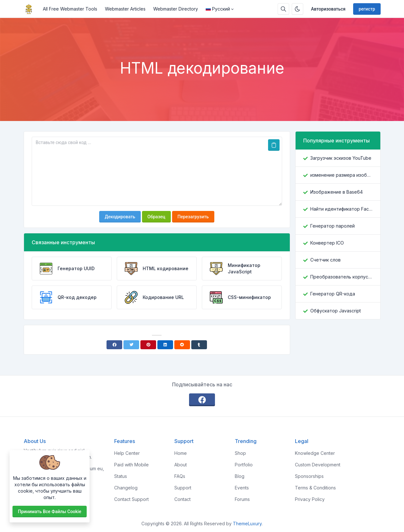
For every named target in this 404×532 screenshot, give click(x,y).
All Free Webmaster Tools (70, 9)
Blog (240, 476)
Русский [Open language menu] (218, 9)
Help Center (127, 453)
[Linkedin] (165, 345)
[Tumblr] (199, 345)
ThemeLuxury (247, 524)
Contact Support (131, 499)
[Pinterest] (148, 345)
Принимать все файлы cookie (50, 512)
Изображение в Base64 (337, 192)
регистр (367, 9)
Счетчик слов (325, 260)
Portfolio (244, 465)
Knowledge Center (315, 453)
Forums (242, 499)
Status (121, 476)
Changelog (126, 488)
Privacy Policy (310, 499)
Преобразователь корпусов (341, 277)
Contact (182, 499)
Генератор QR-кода (333, 294)
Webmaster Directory (176, 9)
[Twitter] (131, 345)
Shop (240, 453)
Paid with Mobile (131, 465)
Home (181, 453)
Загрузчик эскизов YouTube (341, 158)
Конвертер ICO (327, 243)
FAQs (180, 476)
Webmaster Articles (125, 9)
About (181, 465)
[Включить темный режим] (297, 9)
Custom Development (318, 465)
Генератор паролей (333, 226)
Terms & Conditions (315, 488)
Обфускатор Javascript (336, 311)
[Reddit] (182, 345)
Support (183, 488)
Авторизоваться (328, 9)
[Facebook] (114, 345)
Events (242, 488)
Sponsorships (309, 476)
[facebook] (202, 400)
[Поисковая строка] (283, 9)
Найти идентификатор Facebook (341, 209)
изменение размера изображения (341, 175)
